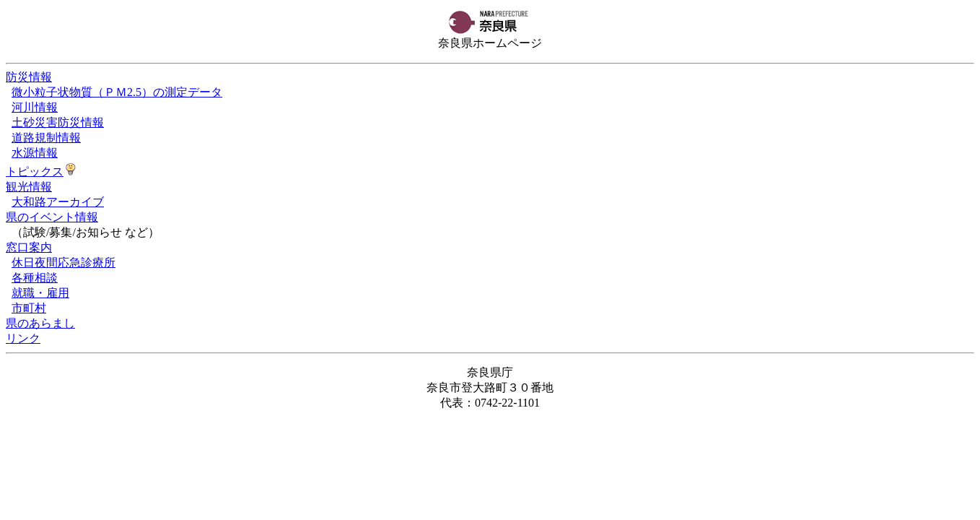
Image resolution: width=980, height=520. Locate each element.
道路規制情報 (46, 138)
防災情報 (29, 77)
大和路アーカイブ (58, 202)
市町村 (29, 308)
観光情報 (29, 187)
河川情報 (35, 107)
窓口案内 (29, 247)
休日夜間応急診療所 (64, 263)
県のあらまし (40, 323)
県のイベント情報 (52, 217)
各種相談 (35, 278)
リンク (23, 338)
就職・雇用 (40, 293)
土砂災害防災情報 (58, 122)
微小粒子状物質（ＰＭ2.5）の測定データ (117, 92)
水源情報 (35, 153)
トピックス (35, 172)
